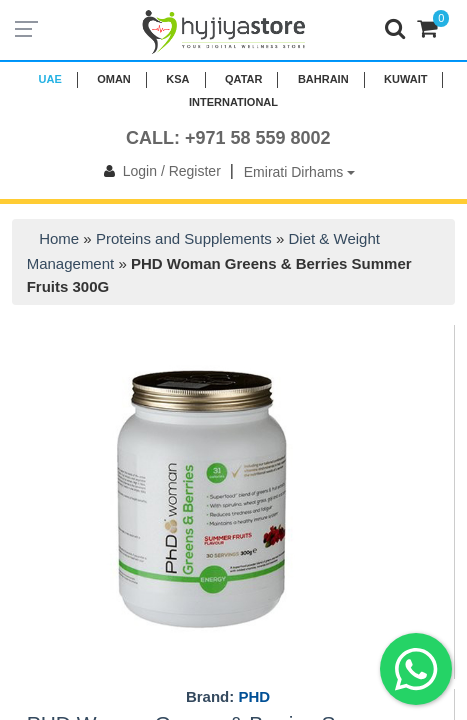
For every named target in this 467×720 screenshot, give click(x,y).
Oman (114, 79)
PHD (254, 696)
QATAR (243, 79)
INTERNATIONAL (233, 102)
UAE (50, 79)
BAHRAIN (323, 79)
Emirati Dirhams (299, 172)
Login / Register (158, 171)
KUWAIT (405, 79)
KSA (177, 79)
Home (59, 238)
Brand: (228, 697)
